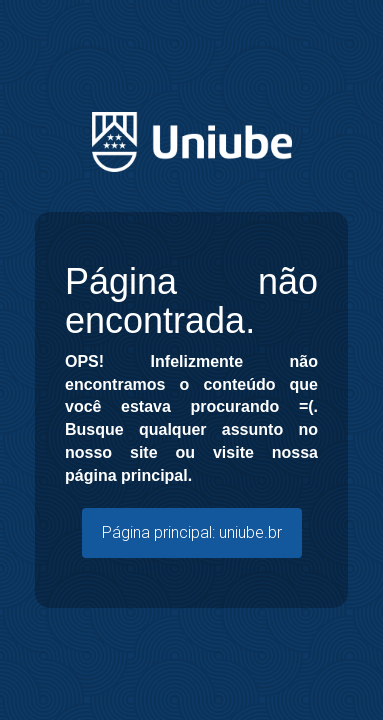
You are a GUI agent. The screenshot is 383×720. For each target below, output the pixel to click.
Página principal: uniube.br (192, 532)
